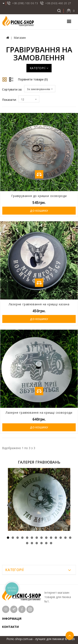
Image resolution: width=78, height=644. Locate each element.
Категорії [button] (39, 68)
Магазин (20, 38)
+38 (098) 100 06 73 (25, 3)
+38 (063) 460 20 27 (58, 3)
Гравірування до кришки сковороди (39, 196)
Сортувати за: (12, 89)
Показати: (9, 100)
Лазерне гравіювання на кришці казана (39, 304)
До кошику (39, 211)
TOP (70, 636)
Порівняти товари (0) (33, 79)
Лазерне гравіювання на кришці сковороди (39, 413)
